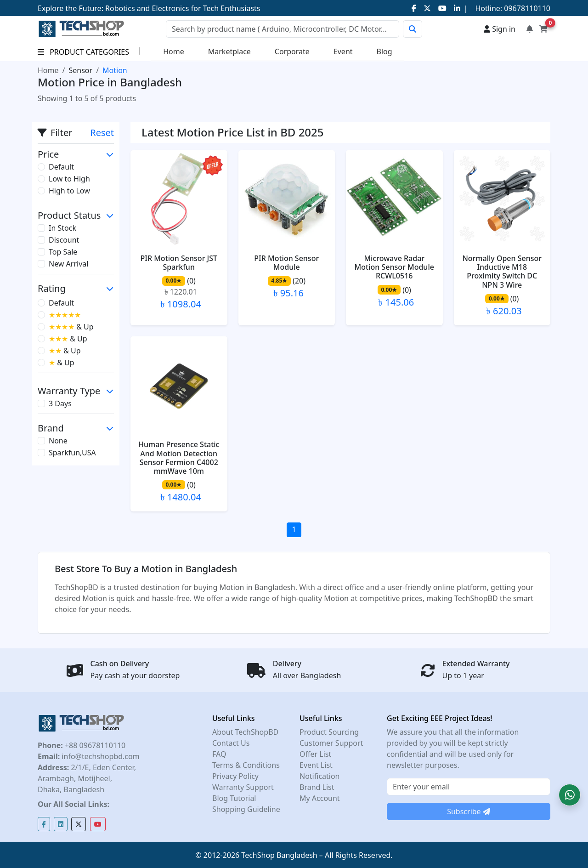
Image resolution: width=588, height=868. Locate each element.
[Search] (283, 29)
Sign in (500, 29)
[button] (570, 795)
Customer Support (331, 743)
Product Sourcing (329, 732)
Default (61, 167)
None (58, 441)
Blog (384, 51)
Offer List (315, 754)
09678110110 (526, 8)
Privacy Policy (235, 776)
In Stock (62, 228)
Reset (102, 133)
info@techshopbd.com (99, 756)
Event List (316, 765)
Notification (320, 776)
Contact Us (231, 743)
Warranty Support (243, 787)
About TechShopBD (245, 732)
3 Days (60, 403)
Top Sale (63, 252)
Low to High (69, 179)
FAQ (219, 754)
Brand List (317, 787)
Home (174, 51)
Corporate (292, 51)
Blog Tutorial (234, 798)
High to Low (69, 191)
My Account (320, 798)
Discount (64, 240)
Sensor (80, 70)
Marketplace (229, 51)
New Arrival (68, 264)
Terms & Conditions (246, 765)
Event (343, 51)
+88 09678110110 (94, 745)
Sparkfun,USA (72, 453)
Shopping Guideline (246, 809)
